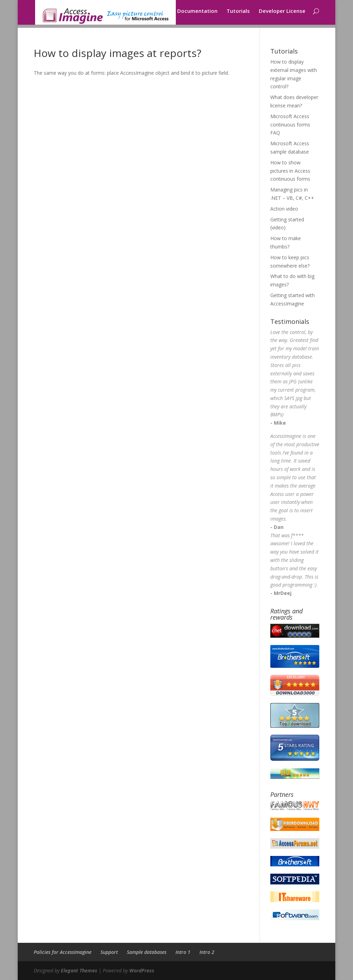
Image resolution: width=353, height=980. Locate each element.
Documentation (197, 14)
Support (109, 952)
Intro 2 (207, 952)
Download (155, 14)
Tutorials (238, 14)
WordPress (142, 970)
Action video (284, 209)
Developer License (282, 14)
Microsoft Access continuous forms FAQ (290, 125)
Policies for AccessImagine (63, 952)
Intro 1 (183, 952)
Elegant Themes (79, 970)
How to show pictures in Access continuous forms (290, 171)
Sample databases (147, 952)
